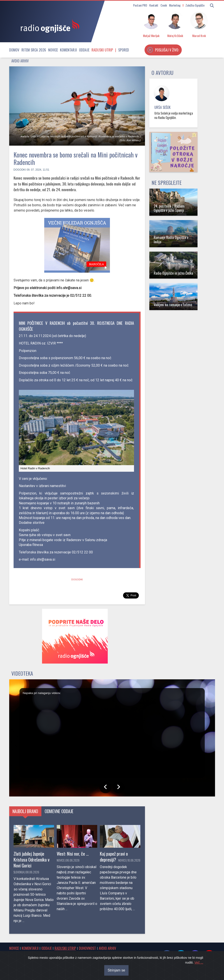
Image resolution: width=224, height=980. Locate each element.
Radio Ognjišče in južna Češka (173, 273)
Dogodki (20, 170)
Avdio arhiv (20, 61)
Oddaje (84, 50)
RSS (52, 960)
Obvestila (33, 955)
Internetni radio (20, 960)
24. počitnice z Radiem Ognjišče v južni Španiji (169, 208)
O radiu (127, 955)
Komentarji (68, 50)
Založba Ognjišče (195, 5)
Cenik (164, 5)
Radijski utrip (102, 50)
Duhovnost (87, 948)
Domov (14, 50)
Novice (53, 50)
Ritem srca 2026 (34, 50)
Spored (124, 50)
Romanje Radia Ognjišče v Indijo (171, 239)
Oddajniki (40, 960)
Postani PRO (140, 5)
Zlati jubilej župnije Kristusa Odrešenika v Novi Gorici (32, 859)
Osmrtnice (16, 955)
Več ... (199, 976)
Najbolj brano (25, 811)
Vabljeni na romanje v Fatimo (173, 305)
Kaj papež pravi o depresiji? (114, 856)
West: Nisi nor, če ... (73, 854)
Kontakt (154, 5)
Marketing (175, 5)
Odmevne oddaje (59, 811)
